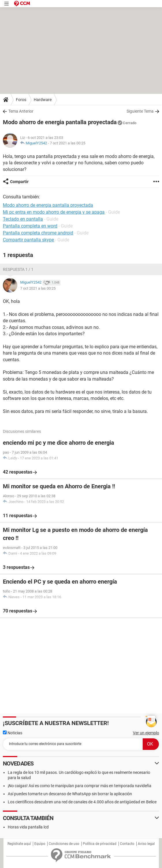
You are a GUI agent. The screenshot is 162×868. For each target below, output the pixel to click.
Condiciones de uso (64, 844)
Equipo (40, 844)
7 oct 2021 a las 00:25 (68, 143)
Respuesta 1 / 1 (18, 269)
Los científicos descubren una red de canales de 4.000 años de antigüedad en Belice (82, 802)
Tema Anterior (21, 111)
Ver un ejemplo (146, 733)
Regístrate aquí (19, 844)
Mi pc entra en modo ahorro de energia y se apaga (54, 212)
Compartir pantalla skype (28, 240)
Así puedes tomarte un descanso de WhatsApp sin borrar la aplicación (70, 794)
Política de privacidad (100, 844)
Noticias (13, 733)
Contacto (127, 844)
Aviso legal (146, 844)
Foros (21, 100)
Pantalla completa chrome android (38, 233)
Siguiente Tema (140, 111)
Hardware (43, 100)
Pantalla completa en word (30, 226)
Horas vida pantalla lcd (28, 827)
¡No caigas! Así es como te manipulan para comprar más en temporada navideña (80, 786)
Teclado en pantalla (23, 219)
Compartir (19, 182)
